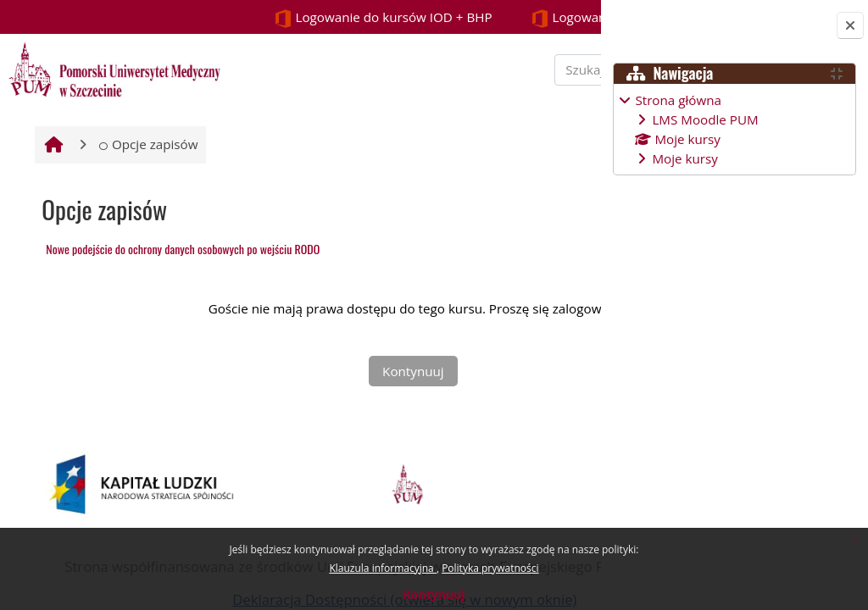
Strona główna (678, 100)
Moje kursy (684, 158)
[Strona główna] (112, 68)
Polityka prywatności (490, 568)
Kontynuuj (434, 594)
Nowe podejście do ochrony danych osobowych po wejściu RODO (181, 296)
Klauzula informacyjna (382, 568)
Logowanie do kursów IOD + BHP (176, 18)
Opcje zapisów (146, 191)
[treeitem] (734, 129)
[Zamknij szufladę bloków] (850, 25)
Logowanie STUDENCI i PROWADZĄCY (448, 18)
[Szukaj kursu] (482, 93)
